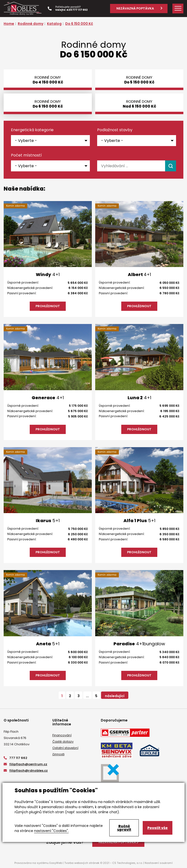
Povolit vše (158, 828)
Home (9, 24)
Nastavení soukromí (159, 863)
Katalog (54, 24)
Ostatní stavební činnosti (65, 751)
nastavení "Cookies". (51, 831)
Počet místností (26, 155)
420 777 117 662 (77, 10)
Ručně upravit (124, 828)
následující (115, 696)
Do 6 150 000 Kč (79, 24)
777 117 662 (15, 758)
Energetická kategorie (32, 130)
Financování (62, 735)
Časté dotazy (63, 742)
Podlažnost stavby (115, 130)
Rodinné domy (31, 24)
